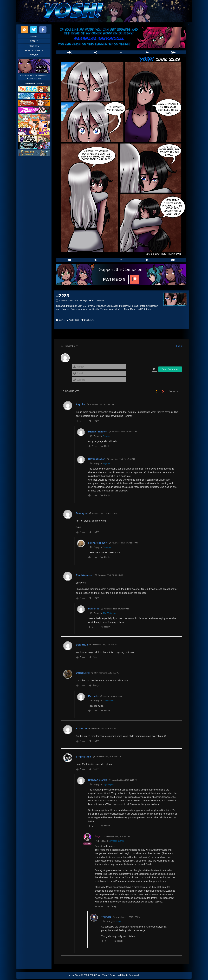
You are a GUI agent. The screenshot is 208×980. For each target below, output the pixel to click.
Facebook (43, 29)
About (34, 41)
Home (34, 36)
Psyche (106, 436)
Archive (34, 46)
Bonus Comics (34, 51)
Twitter (34, 29)
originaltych (108, 784)
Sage (85, 301)
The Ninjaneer (110, 613)
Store (34, 55)
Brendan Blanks (117, 841)
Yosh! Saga (74, 320)
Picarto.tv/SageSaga (107, 306)
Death (87, 320)
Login (179, 346)
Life (92, 320)
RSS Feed (25, 29)
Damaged (107, 547)
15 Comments (98, 301)
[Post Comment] (170, 369)
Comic (62, 320)
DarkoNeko (83, 673)
